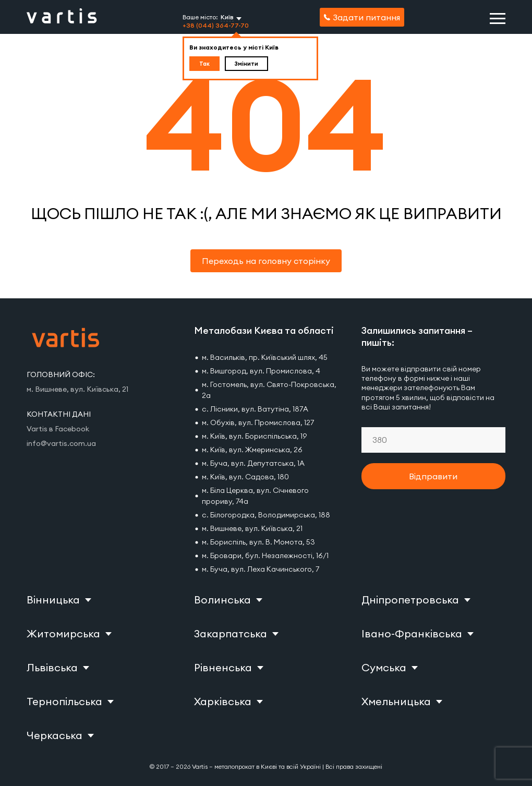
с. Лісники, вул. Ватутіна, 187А (255, 409)
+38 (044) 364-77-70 (216, 25)
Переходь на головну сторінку (266, 261)
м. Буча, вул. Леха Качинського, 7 (261, 569)
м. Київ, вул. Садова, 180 (245, 477)
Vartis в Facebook (58, 429)
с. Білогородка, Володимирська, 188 (266, 515)
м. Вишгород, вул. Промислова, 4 (261, 371)
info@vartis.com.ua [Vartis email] (61, 443)
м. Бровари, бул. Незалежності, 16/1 (265, 555)
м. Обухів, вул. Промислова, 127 (258, 422)
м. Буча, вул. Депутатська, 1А (253, 463)
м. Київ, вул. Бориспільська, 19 (254, 436)
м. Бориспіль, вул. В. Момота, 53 (258, 542)
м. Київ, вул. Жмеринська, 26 (252, 450)
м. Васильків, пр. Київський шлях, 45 (265, 357)
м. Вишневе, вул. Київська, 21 (252, 528)
